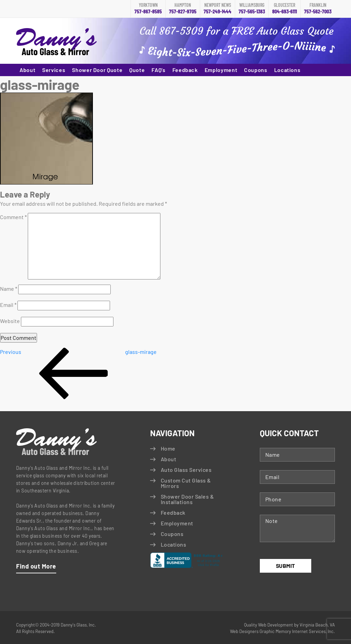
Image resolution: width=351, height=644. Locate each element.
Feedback (185, 70)
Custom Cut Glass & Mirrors (186, 483)
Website (10, 321)
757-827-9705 (183, 9)
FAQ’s (158, 70)
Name (9, 289)
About (27, 70)
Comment (13, 217)
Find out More (36, 566)
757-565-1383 (252, 9)
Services (54, 70)
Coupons (256, 70)
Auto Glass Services (186, 470)
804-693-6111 (285, 9)
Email (8, 305)
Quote (137, 70)
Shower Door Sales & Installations (187, 499)
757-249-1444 (217, 9)
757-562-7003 (318, 9)
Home (168, 448)
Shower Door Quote (97, 70)
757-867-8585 (148, 9)
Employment (221, 70)
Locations (287, 70)
